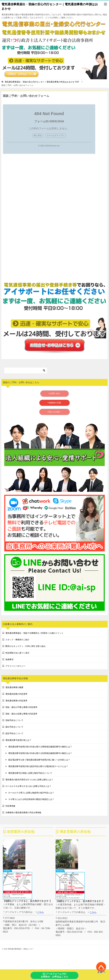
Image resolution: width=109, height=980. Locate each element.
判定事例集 (10, 806)
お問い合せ (55, 393)
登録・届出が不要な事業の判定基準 (21, 707)
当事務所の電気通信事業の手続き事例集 (23, 813)
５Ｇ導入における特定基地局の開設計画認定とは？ (31, 799)
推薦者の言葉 (55, 403)
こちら (40, 912)
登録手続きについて (14, 720)
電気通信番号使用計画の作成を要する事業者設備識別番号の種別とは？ (40, 747)
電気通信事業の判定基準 (16, 701)
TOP (42, 82)
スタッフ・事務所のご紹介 (17, 640)
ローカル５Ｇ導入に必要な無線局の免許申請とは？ (31, 793)
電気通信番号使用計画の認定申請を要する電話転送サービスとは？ (38, 766)
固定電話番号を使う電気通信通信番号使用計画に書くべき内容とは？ (39, 760)
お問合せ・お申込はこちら (21, 74)
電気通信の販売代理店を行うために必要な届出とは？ (29, 780)
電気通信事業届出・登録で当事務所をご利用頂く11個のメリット (34, 633)
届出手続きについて (14, 727)
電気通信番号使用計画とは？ (18, 740)
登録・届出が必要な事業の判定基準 (21, 714)
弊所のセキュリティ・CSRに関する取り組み (25, 646)
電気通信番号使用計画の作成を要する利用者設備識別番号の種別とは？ (40, 753)
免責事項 (9, 659)
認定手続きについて (14, 733)
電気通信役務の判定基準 (16, 694)
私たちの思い (55, 412)
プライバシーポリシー (15, 666)
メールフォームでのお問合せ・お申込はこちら (54, 975)
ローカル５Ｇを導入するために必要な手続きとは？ (28, 786)
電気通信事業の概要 (14, 687)
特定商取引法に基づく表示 (17, 653)
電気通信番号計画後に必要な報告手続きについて (30, 773)
